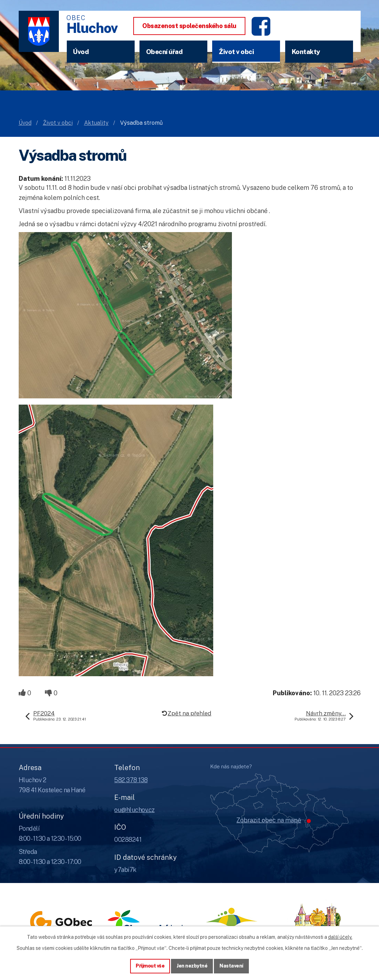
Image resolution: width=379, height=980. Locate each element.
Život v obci (236, 52)
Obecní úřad (164, 52)
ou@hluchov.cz (134, 810)
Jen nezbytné (192, 966)
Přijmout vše (150, 966)
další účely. (340, 937)
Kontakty (306, 52)
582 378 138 (131, 780)
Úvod (81, 52)
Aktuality (96, 123)
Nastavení (231, 966)
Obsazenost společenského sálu (189, 26)
